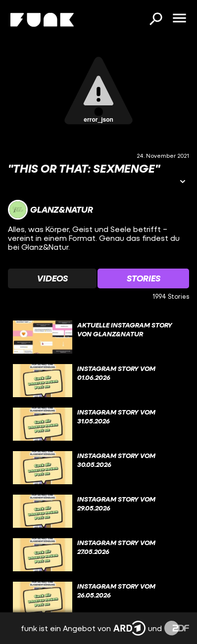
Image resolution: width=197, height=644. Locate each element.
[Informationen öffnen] (183, 182)
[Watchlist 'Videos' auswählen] (52, 278)
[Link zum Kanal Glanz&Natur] (50, 210)
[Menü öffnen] (179, 19)
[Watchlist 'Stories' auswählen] (143, 278)
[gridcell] (98, 337)
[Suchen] (155, 20)
